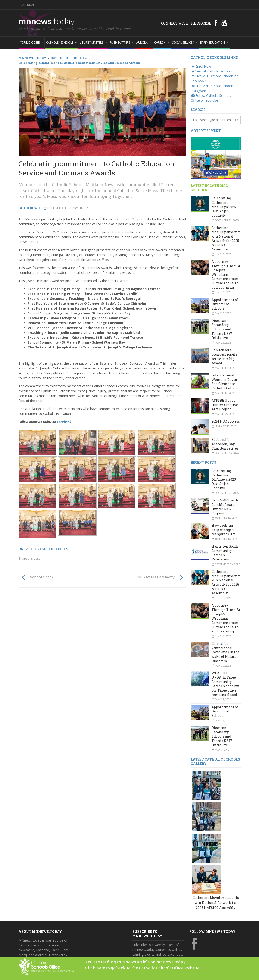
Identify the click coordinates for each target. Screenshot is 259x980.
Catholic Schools (54, 549)
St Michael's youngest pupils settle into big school (224, 356)
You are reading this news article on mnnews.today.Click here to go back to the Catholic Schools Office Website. (153, 964)
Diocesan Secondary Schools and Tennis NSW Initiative (222, 329)
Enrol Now (201, 66)
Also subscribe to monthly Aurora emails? (157, 934)
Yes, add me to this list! (154, 943)
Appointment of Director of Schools (225, 304)
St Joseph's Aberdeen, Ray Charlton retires (225, 444)
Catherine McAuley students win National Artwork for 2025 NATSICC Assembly (226, 238)
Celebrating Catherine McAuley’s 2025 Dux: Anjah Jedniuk (224, 207)
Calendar (28, 5)
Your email (140, 914)
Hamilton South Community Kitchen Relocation (225, 553)
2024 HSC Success (226, 421)
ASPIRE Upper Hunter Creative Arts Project (225, 405)
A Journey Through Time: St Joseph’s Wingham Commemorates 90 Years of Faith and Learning (226, 274)
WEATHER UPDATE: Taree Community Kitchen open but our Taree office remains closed (226, 684)
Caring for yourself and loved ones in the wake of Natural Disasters (226, 652)
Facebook (64, 422)
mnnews (47, 21)
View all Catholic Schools (211, 71)
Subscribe (142, 953)
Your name (141, 896)
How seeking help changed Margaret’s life (224, 530)
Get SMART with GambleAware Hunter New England (225, 507)
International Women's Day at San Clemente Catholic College (225, 382)
